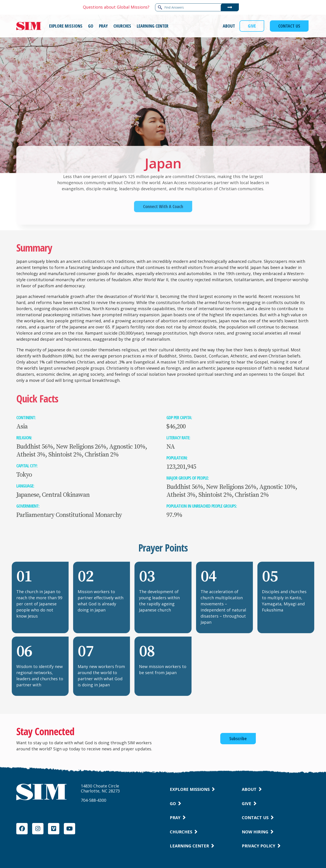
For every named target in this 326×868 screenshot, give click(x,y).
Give (247, 804)
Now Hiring (255, 832)
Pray (175, 818)
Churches (181, 832)
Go (173, 804)
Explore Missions (190, 789)
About (249, 789)
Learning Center (189, 846)
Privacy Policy (259, 846)
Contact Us (255, 818)
